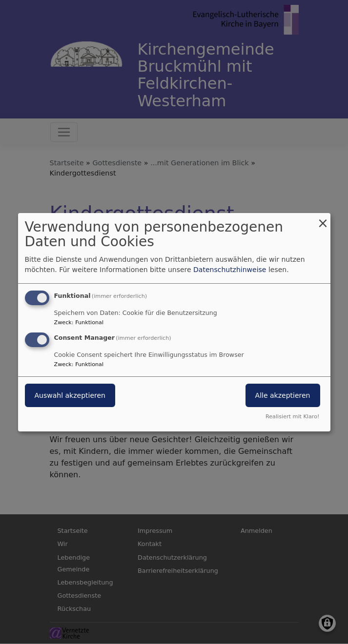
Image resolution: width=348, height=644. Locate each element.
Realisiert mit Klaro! (293, 417)
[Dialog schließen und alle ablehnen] (323, 219)
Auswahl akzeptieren (70, 395)
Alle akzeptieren (283, 395)
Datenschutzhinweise (230, 270)
